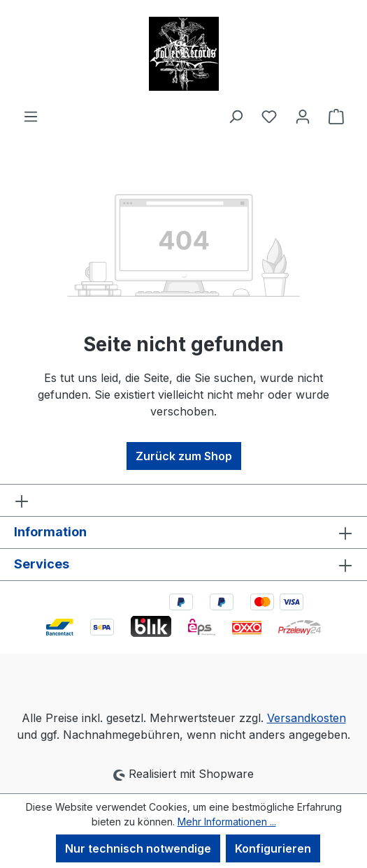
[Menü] (31, 116)
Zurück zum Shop (184, 456)
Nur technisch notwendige (138, 848)
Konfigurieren (273, 848)
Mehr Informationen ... (227, 822)
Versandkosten (307, 718)
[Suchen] (236, 116)
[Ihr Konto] (303, 116)
